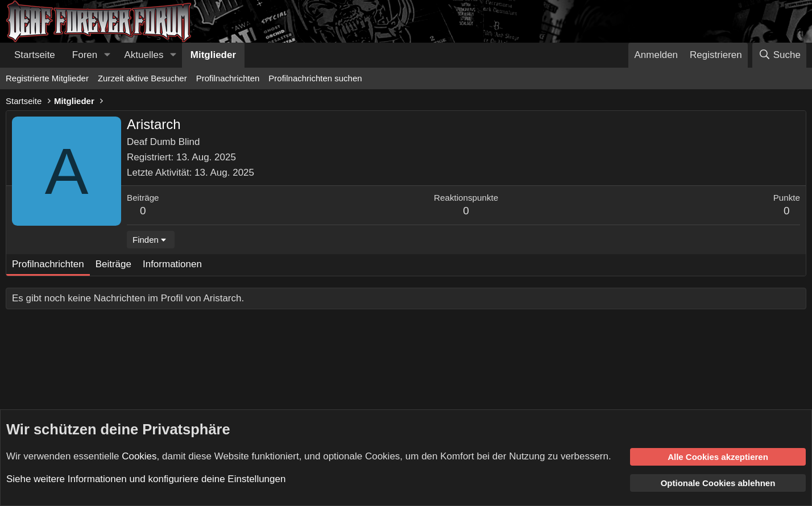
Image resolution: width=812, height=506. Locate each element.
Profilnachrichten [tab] (48, 264)
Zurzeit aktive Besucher (142, 78)
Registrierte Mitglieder (47, 78)
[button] (107, 55)
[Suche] (779, 55)
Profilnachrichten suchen (315, 78)
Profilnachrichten (228, 78)
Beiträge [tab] (113, 264)
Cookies (139, 456)
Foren (85, 55)
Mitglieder (213, 55)
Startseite (35, 55)
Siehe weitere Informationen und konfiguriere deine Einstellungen (146, 479)
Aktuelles (144, 55)
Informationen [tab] (172, 264)
